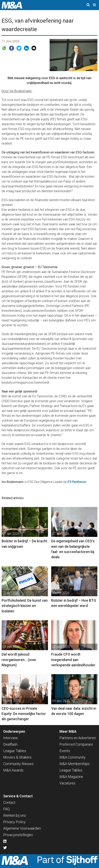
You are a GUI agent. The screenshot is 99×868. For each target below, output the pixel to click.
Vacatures (67, 783)
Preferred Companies (76, 744)
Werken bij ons (15, 815)
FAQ (6, 809)
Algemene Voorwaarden (22, 828)
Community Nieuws (18, 764)
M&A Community (72, 757)
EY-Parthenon (77, 482)
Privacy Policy (14, 822)
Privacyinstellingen (18, 835)
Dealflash (10, 744)
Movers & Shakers (17, 757)
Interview (11, 738)
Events (65, 751)
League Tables (15, 751)
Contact (9, 802)
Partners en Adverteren (78, 738)
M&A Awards (13, 770)
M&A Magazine (71, 777)
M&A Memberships (75, 764)
